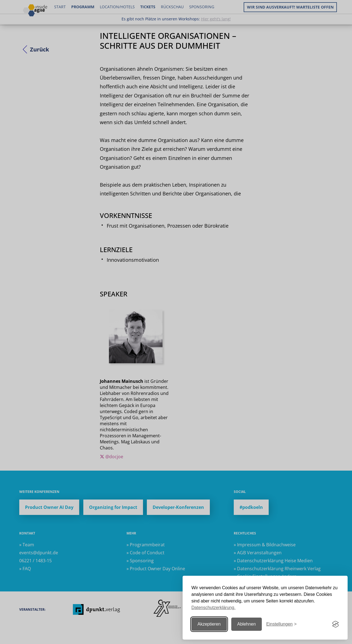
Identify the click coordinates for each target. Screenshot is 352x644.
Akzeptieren (209, 624)
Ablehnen (247, 624)
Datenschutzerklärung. (213, 608)
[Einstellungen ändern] (281, 624)
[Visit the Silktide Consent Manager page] (335, 624)
